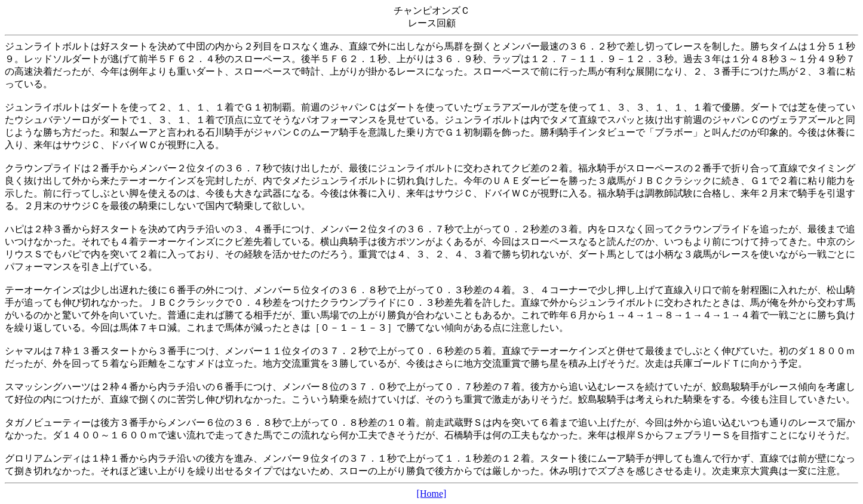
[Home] (432, 494)
